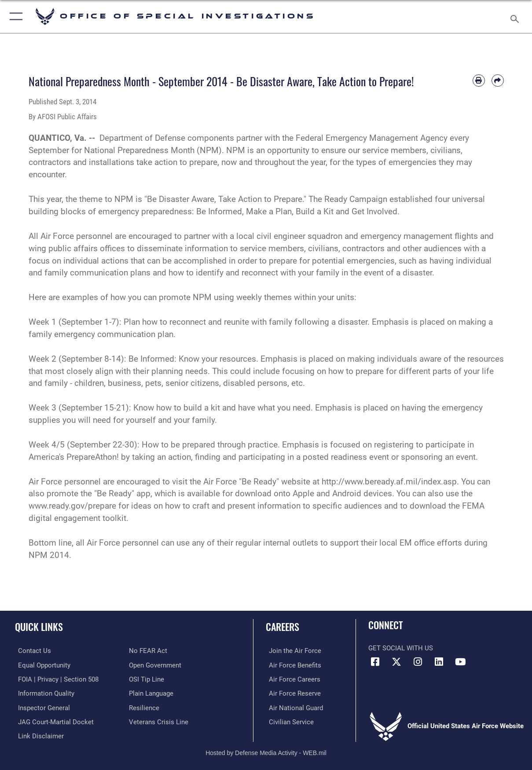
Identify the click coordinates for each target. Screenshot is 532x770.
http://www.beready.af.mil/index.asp (389, 482)
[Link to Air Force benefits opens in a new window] (292, 665)
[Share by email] (498, 81)
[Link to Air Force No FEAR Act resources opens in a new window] (148, 651)
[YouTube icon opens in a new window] (460, 662)
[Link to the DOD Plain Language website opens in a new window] (151, 693)
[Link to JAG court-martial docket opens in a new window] (53, 720)
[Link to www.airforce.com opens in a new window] (292, 651)
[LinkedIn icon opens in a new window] (439, 662)
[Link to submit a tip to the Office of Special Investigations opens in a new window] (147, 679)
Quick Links (39, 626)
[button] (14, 16)
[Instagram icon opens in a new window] (418, 662)
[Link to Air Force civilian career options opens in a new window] (288, 720)
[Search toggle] (516, 16)
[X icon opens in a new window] (396, 662)
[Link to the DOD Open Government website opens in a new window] (155, 665)
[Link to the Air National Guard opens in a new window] (293, 707)
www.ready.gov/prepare (72, 506)
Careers (283, 626)
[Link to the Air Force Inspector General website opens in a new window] (41, 707)
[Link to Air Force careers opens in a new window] (292, 679)
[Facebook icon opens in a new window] (375, 662)
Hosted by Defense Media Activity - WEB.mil (266, 750)
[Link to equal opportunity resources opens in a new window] (41, 665)
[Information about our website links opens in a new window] (38, 734)
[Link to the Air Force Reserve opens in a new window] (292, 693)
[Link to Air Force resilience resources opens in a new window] (144, 707)
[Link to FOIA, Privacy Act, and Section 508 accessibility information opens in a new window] (55, 679)
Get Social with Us (401, 648)
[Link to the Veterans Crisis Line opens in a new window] (159, 720)
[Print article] (479, 81)
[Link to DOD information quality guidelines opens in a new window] (43, 693)
